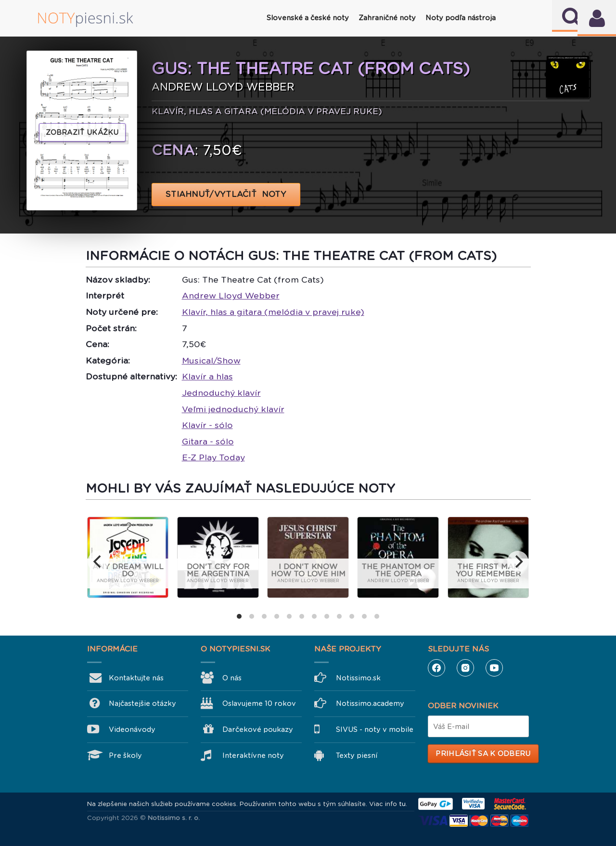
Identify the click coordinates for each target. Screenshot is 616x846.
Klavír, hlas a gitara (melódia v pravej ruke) (273, 312)
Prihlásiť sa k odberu (483, 754)
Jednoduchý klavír (221, 393)
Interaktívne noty (253, 755)
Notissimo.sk (358, 678)
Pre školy (125, 755)
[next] (518, 561)
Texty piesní (357, 755)
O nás (232, 678)
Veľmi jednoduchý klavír (233, 409)
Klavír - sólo (207, 425)
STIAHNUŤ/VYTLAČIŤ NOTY (226, 194)
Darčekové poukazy (258, 729)
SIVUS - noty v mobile (375, 729)
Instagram (465, 668)
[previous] (98, 561)
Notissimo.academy (370, 703)
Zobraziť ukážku (82, 132)
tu (402, 804)
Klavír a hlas (207, 377)
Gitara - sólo (208, 442)
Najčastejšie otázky (142, 703)
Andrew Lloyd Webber (231, 296)
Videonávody (132, 729)
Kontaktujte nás (136, 678)
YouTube (494, 668)
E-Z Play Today (213, 457)
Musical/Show (211, 361)
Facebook (436, 668)
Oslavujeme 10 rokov (259, 703)
